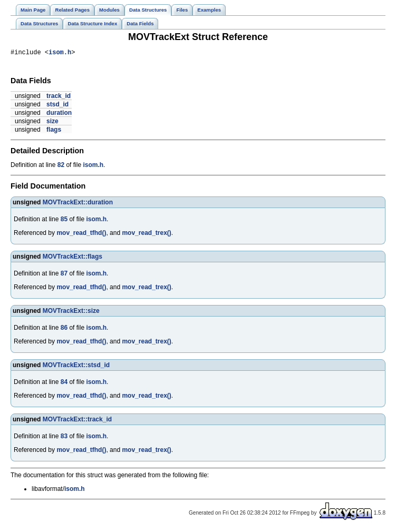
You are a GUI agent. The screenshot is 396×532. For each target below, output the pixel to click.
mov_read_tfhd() (81, 234)
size (52, 123)
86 (64, 329)
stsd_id (57, 106)
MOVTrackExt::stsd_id (76, 367)
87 (64, 275)
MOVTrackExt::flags (73, 258)
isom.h (60, 53)
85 (64, 221)
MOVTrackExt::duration (78, 204)
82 (61, 166)
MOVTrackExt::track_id (77, 421)
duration (59, 114)
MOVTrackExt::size (71, 312)
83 (64, 438)
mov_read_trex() (146, 234)
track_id (59, 97)
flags (54, 131)
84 (64, 383)
